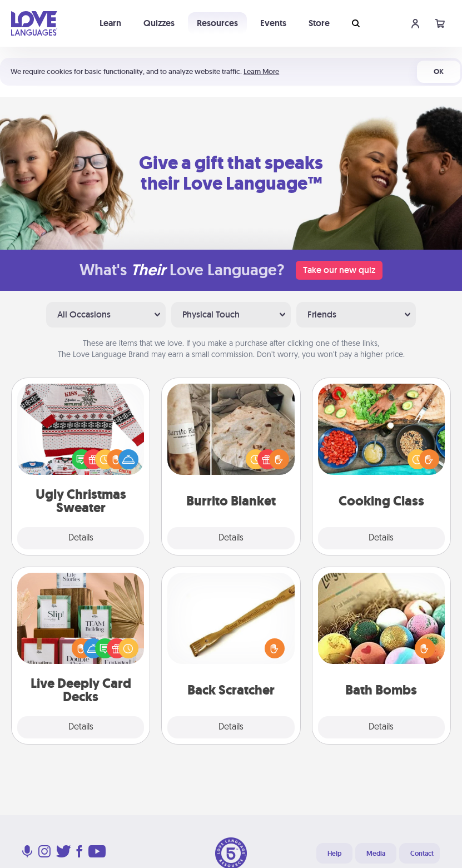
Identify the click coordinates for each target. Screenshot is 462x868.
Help (334, 854)
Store (319, 23)
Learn (110, 23)
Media (376, 854)
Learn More (261, 71)
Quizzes (159, 23)
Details (81, 538)
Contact (422, 854)
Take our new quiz (339, 270)
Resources (217, 23)
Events (273, 23)
